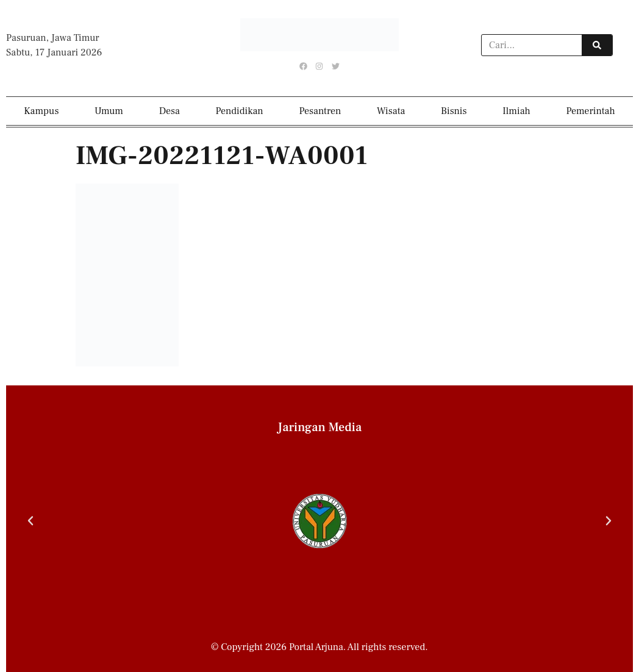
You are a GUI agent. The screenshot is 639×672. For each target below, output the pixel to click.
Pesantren (320, 111)
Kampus (41, 111)
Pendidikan (240, 111)
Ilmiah (516, 111)
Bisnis (454, 111)
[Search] (597, 45)
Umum (109, 111)
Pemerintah (590, 111)
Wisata (391, 111)
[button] (30, 521)
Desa (170, 111)
